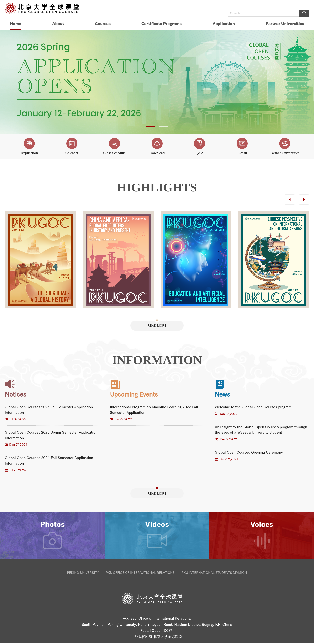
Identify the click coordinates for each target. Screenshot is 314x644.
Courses (103, 23)
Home (16, 23)
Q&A (199, 146)
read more (157, 326)
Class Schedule (114, 146)
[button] (150, 126)
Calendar (72, 146)
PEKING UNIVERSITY (83, 573)
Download (157, 146)
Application (224, 23)
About (58, 23)
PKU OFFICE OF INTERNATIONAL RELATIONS (140, 573)
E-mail (242, 146)
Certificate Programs (161, 23)
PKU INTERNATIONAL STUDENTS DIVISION (214, 573)
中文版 (304, 5)
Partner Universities (285, 23)
